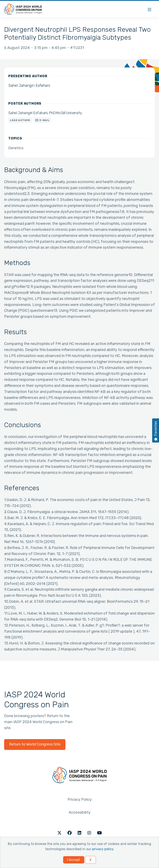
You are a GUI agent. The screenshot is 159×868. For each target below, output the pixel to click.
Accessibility (80, 812)
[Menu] (149, 9)
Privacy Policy (80, 800)
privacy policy (103, 849)
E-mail (45, 120)
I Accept (74, 860)
